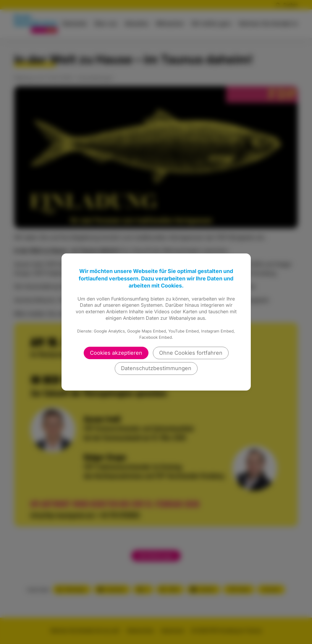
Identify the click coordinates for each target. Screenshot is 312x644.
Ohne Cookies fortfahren (191, 353)
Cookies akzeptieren (116, 353)
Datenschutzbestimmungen (156, 368)
